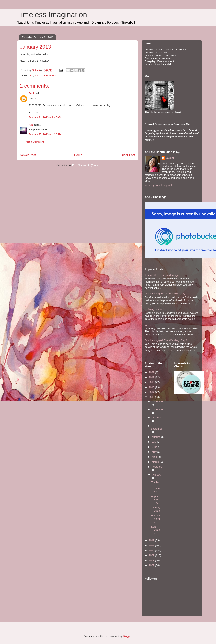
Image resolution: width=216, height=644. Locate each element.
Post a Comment (34, 142)
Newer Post (28, 155)
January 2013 (156, 509)
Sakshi (170, 158)
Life (31, 75)
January (156, 475)
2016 (152, 382)
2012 (152, 540)
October (156, 418)
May (154, 452)
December (158, 401)
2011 (152, 545)
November (158, 409)
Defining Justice (154, 309)
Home (78, 155)
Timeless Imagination (52, 15)
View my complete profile (159, 185)
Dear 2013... (156, 530)
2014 (152, 392)
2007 (152, 565)
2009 (152, 555)
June (155, 447)
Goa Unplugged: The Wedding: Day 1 (166, 340)
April (155, 457)
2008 (152, 560)
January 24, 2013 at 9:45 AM (45, 117)
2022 (152, 372)
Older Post (128, 155)
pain (37, 75)
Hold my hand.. (156, 519)
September (157, 429)
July (154, 442)
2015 (152, 387)
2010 (152, 550)
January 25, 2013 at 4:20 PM (45, 134)
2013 (152, 397)
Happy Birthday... (156, 500)
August (156, 437)
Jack (32, 93)
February (157, 467)
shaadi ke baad (49, 75)
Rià (31, 125)
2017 (152, 377)
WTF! (148, 325)
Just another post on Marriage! (162, 275)
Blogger (127, 636)
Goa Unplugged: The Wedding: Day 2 (166, 294)
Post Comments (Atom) (85, 165)
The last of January (156, 487)
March (156, 462)
